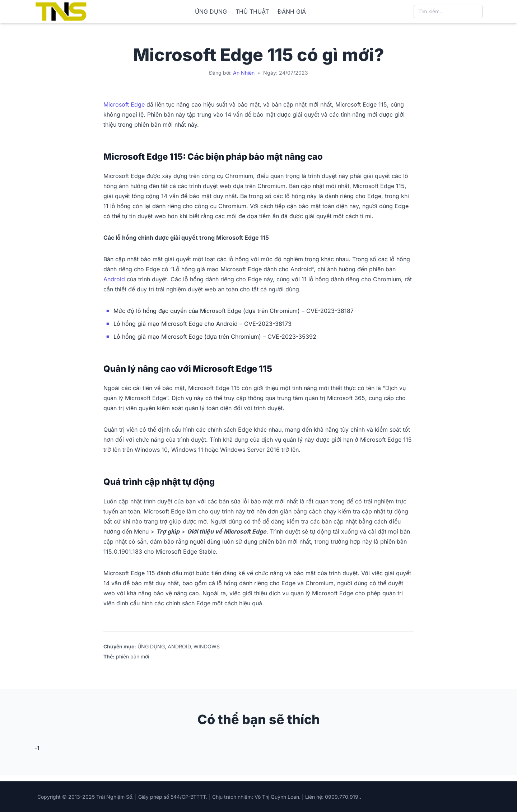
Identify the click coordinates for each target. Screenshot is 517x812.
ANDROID (179, 646)
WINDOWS (207, 646)
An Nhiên (244, 73)
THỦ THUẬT (252, 11)
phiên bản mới (132, 656)
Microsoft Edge (124, 104)
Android (114, 279)
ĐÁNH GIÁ (292, 11)
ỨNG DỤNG (211, 11)
